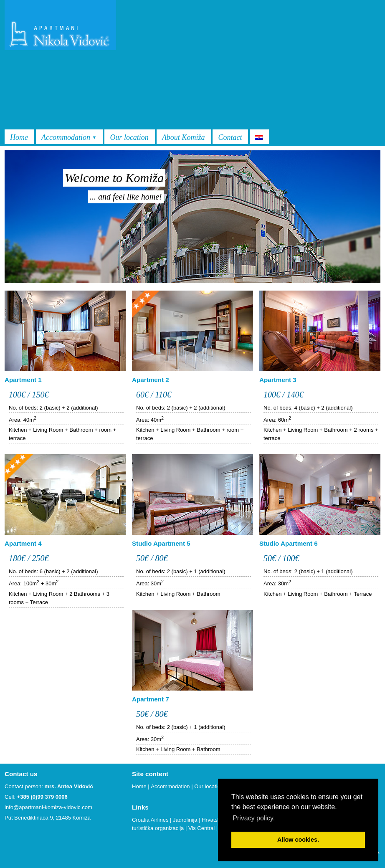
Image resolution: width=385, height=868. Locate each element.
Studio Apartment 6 (289, 543)
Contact (230, 137)
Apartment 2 (151, 380)
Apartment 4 (23, 543)
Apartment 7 (151, 699)
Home (19, 137)
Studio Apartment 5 (161, 543)
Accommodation (69, 137)
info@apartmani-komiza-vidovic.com (48, 807)
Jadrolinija (185, 820)
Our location (129, 137)
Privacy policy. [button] (254, 818)
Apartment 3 (278, 380)
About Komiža (184, 137)
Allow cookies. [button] (298, 840)
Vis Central (201, 828)
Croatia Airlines (150, 820)
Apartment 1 (23, 380)
